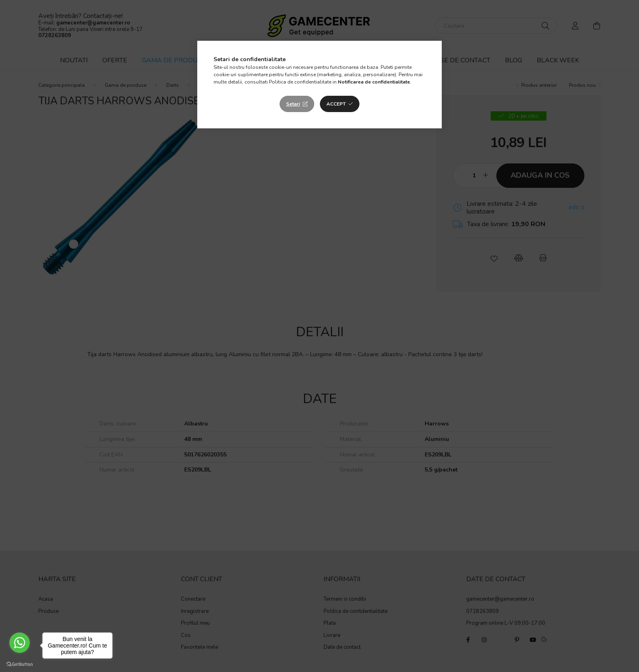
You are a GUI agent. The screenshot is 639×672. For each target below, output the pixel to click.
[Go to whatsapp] (20, 643)
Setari (293, 104)
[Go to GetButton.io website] (20, 664)
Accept (336, 104)
